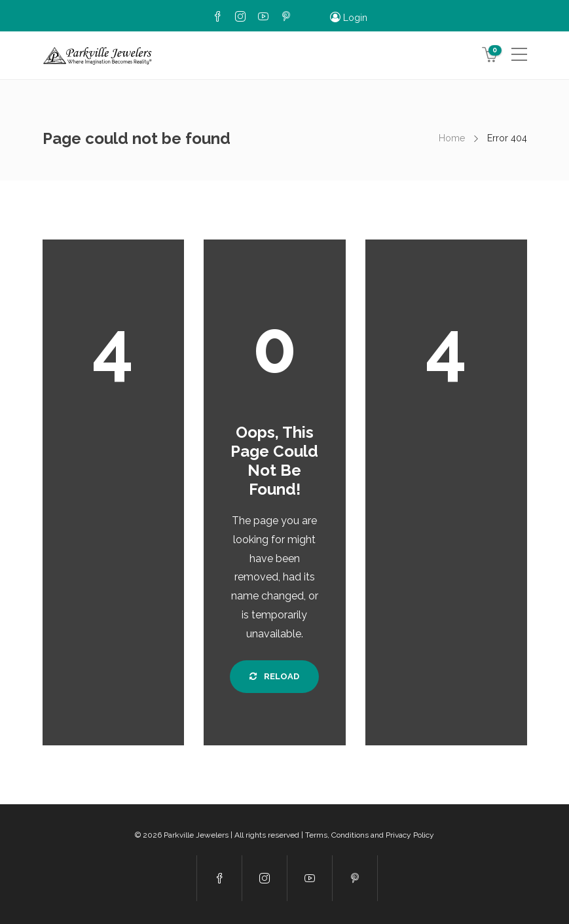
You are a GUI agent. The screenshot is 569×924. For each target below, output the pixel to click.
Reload (274, 676)
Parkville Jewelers (196, 835)
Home (452, 138)
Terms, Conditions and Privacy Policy (370, 835)
